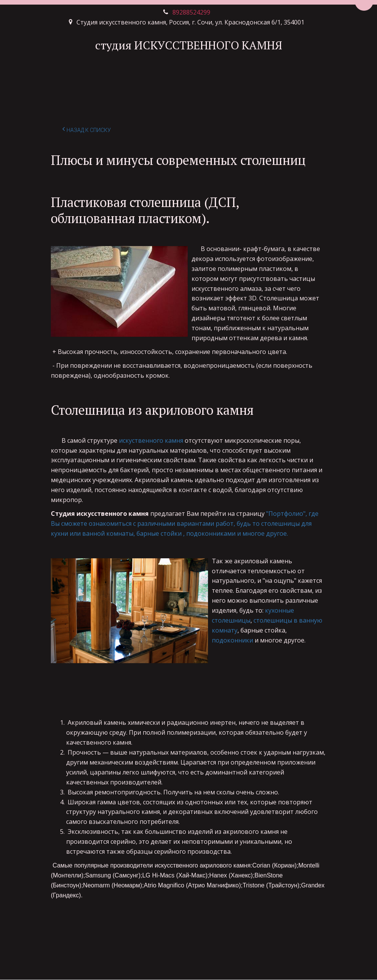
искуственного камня (151, 440)
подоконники (232, 640)
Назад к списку (87, 129)
